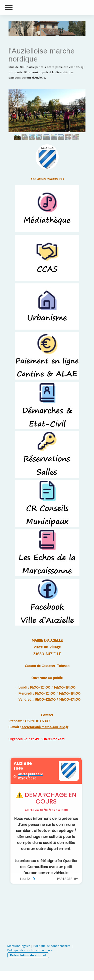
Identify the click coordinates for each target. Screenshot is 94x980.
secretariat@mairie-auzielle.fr (45, 728)
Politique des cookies (22, 950)
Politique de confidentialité (52, 946)
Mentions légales (19, 946)
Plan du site (48, 950)
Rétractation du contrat (28, 955)
